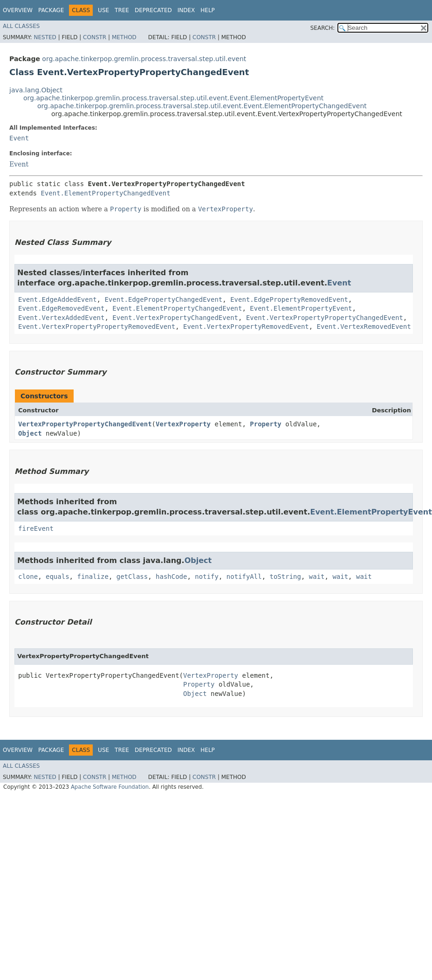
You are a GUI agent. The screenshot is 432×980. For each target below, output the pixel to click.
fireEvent (36, 528)
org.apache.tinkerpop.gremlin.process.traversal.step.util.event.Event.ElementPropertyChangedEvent (202, 106)
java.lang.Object (36, 90)
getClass (132, 577)
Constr (95, 37)
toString (285, 577)
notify (207, 577)
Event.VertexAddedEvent (61, 318)
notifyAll (244, 577)
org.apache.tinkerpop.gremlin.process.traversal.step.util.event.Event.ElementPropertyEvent (173, 98)
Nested (45, 37)
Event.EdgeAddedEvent (58, 299)
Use (103, 10)
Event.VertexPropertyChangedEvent (175, 318)
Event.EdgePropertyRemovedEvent (289, 299)
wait (317, 577)
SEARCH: (323, 28)
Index (186, 10)
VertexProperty (183, 424)
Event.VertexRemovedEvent (364, 327)
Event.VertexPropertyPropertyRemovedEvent (97, 327)
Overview (18, 10)
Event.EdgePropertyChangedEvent (163, 299)
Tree (122, 10)
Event (19, 138)
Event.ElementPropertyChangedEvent (105, 193)
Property (265, 424)
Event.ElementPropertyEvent (301, 308)
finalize (93, 577)
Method (124, 37)
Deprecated (153, 10)
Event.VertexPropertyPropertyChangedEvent (325, 318)
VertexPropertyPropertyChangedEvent (85, 424)
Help (208, 10)
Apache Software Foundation (110, 787)
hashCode (171, 577)
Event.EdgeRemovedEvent (61, 308)
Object (30, 433)
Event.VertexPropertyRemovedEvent (246, 327)
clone (28, 577)
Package (51, 10)
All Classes (21, 26)
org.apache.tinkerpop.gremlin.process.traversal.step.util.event (144, 59)
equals (58, 577)
